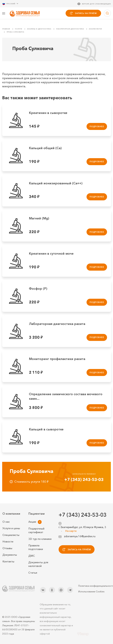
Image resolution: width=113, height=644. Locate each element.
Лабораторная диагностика (70, 29)
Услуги (18, 29)
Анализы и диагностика (39, 29)
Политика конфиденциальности (95, 586)
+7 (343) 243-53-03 (84, 480)
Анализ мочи (95, 29)
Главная (6, 29)
